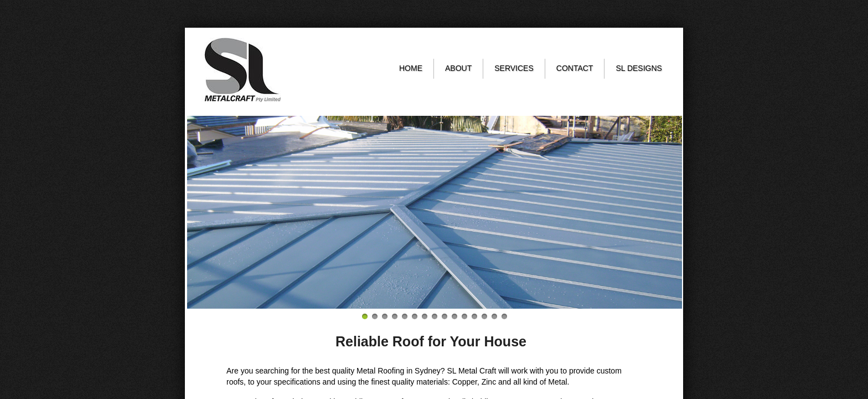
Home (411, 68)
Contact (575, 68)
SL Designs (639, 68)
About (458, 68)
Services (514, 68)
